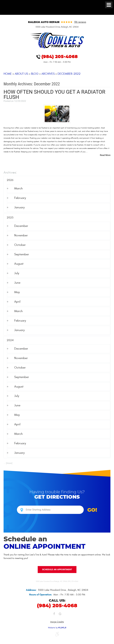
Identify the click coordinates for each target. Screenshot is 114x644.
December (21, 226)
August (19, 264)
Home (8, 74)
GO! (92, 510)
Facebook (54, 615)
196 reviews (80, 22)
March (18, 188)
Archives (48, 74)
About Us (21, 74)
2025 (10, 218)
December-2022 (69, 74)
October (20, 245)
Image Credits (57, 622)
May (17, 292)
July (17, 273)
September (22, 254)
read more (105, 155)
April (17, 302)
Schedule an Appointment (57, 569)
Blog (35, 74)
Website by (57, 628)
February (20, 198)
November (21, 235)
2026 (10, 180)
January (19, 207)
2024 (10, 340)
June (17, 283)
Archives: (10, 173)
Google (60, 615)
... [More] (8, 463)
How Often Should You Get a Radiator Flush (54, 95)
